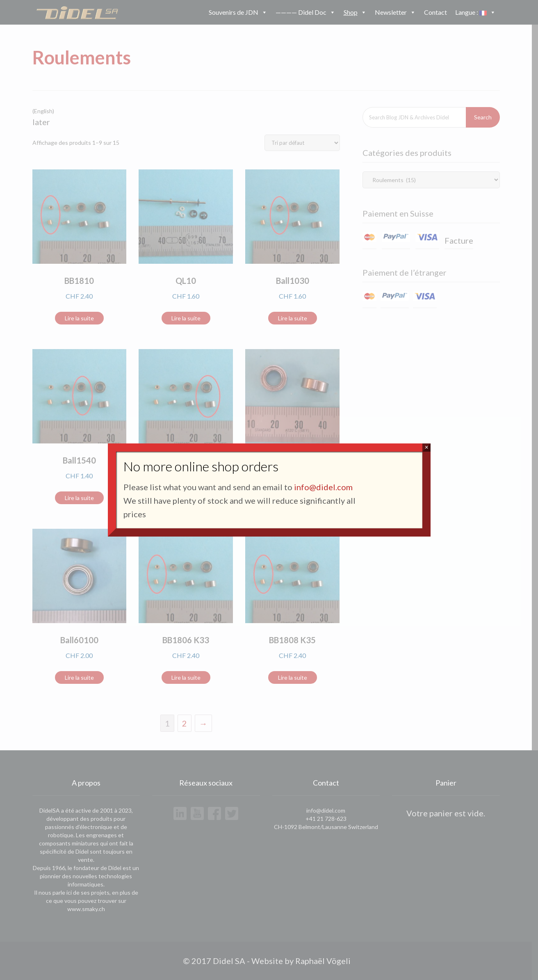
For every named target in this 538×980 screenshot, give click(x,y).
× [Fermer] (427, 447)
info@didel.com (323, 487)
